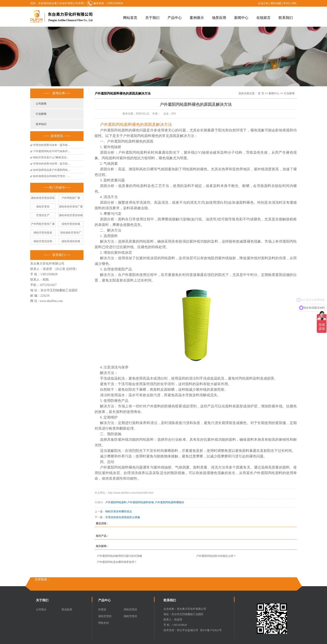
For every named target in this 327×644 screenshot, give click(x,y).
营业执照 (67, 610)
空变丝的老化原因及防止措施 (123, 517)
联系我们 (286, 18)
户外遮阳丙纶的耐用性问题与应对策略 (120, 556)
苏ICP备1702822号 (211, 630)
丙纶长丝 (104, 623)
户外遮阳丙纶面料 (116, 502)
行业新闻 (41, 114)
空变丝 (102, 610)
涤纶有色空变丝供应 (43, 198)
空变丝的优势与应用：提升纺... (52, 164)
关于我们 (152, 18)
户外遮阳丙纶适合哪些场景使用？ (117, 562)
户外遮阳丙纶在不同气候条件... (52, 151)
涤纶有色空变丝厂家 (71, 207)
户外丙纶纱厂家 (71, 198)
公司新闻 (41, 104)
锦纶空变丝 (130, 616)
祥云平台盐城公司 (187, 630)
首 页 (261, 93)
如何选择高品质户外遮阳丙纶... (52, 170)
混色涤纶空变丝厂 (71, 233)
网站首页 (130, 18)
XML (294, 3)
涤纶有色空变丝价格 (71, 215)
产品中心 (175, 18)
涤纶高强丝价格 (71, 241)
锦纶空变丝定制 (43, 241)
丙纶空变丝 (130, 610)
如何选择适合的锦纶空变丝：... (52, 176)
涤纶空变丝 (43, 207)
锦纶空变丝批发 (43, 233)
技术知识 (41, 124)
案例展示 (197, 18)
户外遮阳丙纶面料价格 (141, 502)
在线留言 (263, 18)
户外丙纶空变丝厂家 (43, 224)
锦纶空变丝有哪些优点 (119, 511)
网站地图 (276, 3)
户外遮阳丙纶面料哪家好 (169, 502)
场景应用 (219, 18)
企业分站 (263, 3)
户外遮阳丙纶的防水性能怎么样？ (216, 556)
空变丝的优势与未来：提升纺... (52, 145)
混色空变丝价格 (71, 224)
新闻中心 (241, 18)
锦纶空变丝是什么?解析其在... (51, 157)
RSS (286, 3)
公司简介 (41, 610)
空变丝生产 (43, 215)
